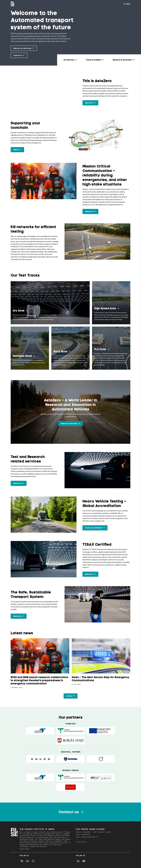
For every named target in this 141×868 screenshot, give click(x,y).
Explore (16, 150)
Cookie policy (24, 849)
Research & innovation (69, 424)
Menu (128, 4)
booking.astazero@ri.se (90, 837)
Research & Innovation (123, 60)
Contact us (18, 55)
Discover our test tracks (22, 48)
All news (69, 696)
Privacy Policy (81, 842)
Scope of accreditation (94, 528)
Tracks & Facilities (94, 60)
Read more (89, 103)
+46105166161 (86, 834)
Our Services (69, 60)
